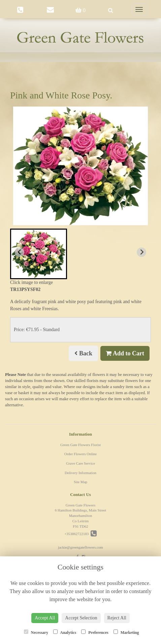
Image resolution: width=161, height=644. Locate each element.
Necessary (36, 632)
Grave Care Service (80, 463)
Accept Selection (81, 618)
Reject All (117, 618)
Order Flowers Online (81, 454)
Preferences (95, 632)
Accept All (45, 618)
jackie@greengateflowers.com (80, 547)
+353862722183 (80, 534)
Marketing (126, 632)
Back (83, 353)
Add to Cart (125, 353)
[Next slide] (141, 252)
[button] (39, 254)
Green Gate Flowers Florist (80, 445)
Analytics (65, 632)
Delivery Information (80, 473)
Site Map (80, 482)
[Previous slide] (20, 252)
